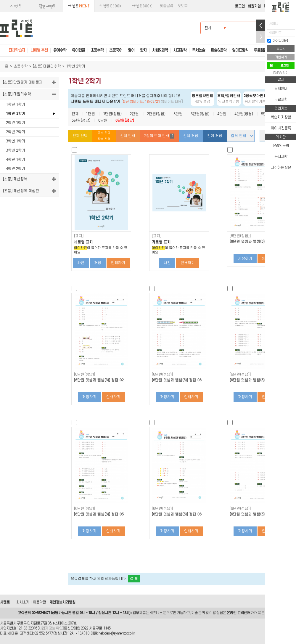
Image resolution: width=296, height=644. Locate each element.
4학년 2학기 (16, 169)
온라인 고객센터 (239, 613)
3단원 (178, 114)
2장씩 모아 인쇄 (159, 136)
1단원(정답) (112, 114)
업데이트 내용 (171, 102)
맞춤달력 (166, 6)
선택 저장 (191, 136)
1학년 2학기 (16, 114)
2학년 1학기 (16, 123)
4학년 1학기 (16, 159)
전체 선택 (80, 136)
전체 (75, 114)
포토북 (182, 6)
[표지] (79, 236)
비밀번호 (275, 33)
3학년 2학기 (16, 150)
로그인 (240, 6)
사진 (81, 263)
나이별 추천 (39, 50)
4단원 (222, 114)
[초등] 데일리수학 (47, 66)
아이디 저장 (278, 41)
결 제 (134, 579)
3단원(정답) (200, 114)
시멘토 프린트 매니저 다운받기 (96, 101)
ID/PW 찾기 (281, 73)
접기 (261, 37)
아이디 (273, 24)
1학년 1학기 (16, 104)
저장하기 (245, 258)
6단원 (103, 120)
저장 (98, 263)
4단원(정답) (244, 114)
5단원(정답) (81, 120)
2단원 (134, 114)
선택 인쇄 (128, 136)
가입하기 (281, 57)
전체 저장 (215, 136)
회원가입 (254, 6)
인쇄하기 (118, 263)
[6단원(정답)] (240, 236)
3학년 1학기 (16, 141)
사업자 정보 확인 (50, 628)
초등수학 (21, 66)
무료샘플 (260, 50)
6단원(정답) (125, 120)
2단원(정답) (156, 114)
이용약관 (39, 602)
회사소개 (23, 602)
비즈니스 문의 (160, 613)
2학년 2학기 (16, 132)
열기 (261, 25)
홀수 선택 (104, 133)
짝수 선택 (104, 139)
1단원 (90, 114)
